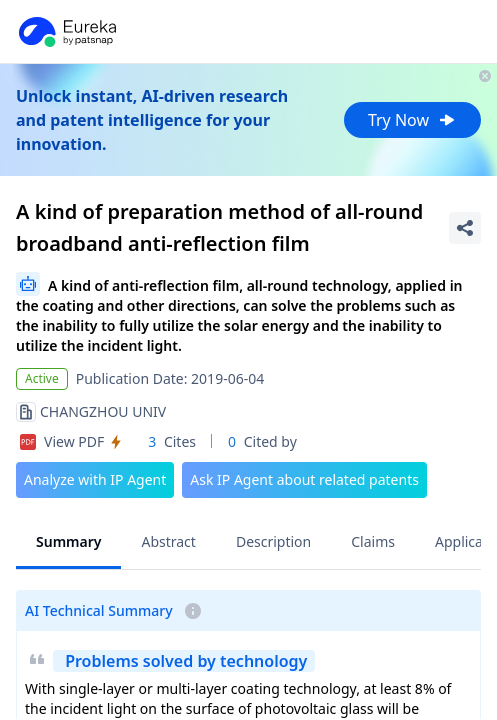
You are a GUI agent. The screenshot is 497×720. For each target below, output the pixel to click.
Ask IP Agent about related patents (304, 479)
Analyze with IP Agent (95, 479)
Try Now (412, 120)
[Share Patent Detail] (465, 228)
